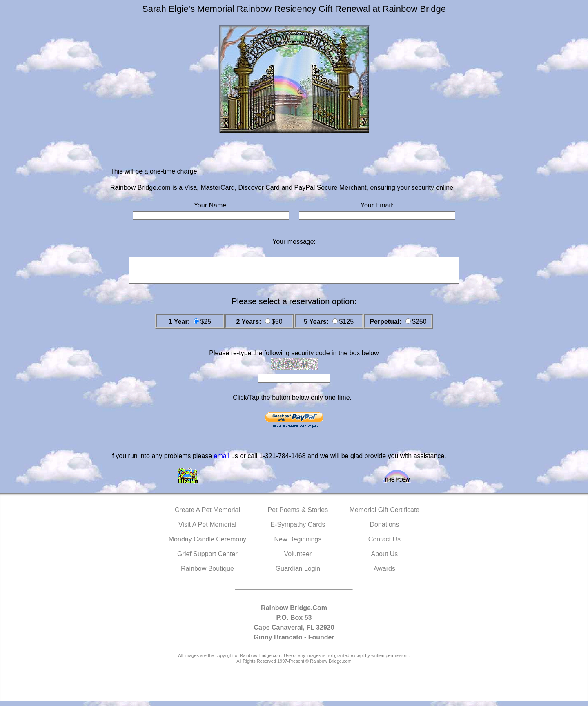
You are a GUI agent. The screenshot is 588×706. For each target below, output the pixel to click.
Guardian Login (298, 573)
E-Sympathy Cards (298, 529)
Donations (384, 529)
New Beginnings (298, 544)
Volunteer (298, 559)
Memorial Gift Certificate (385, 515)
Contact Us (384, 544)
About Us (385, 559)
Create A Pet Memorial (207, 515)
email (221, 461)
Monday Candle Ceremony (207, 544)
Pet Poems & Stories (298, 515)
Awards (384, 573)
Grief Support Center (207, 559)
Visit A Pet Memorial (207, 529)
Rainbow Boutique (207, 573)
